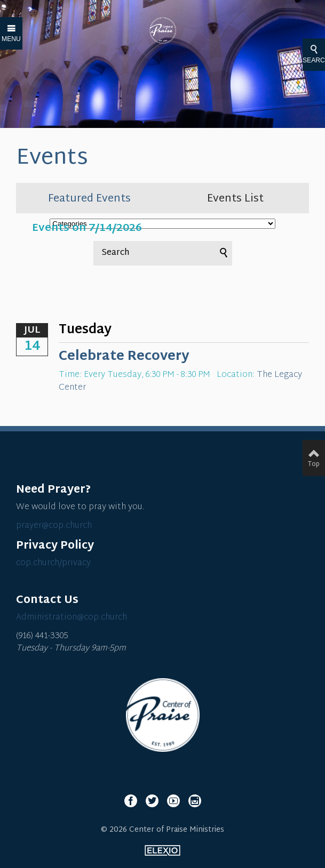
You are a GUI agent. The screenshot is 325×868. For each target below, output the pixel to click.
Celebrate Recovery (124, 357)
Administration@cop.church (72, 618)
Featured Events (89, 199)
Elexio (162, 850)
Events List (235, 199)
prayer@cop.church (54, 526)
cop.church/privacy (53, 563)
